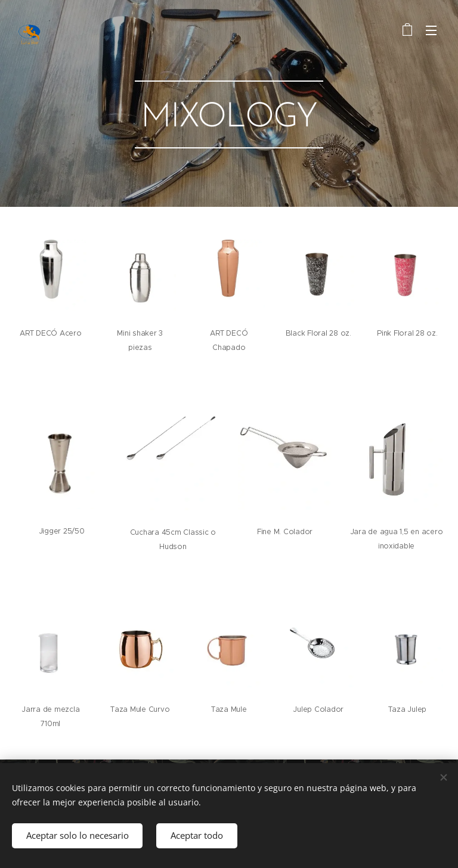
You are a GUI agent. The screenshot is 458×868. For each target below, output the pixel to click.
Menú (431, 30)
